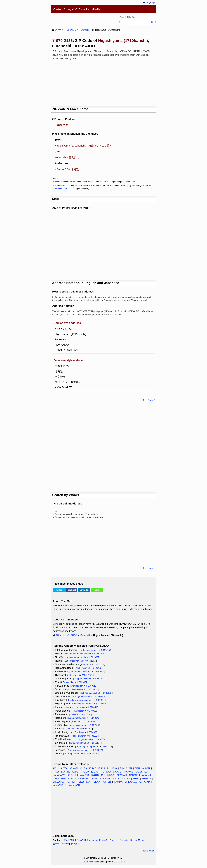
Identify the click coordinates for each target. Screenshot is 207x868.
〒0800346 (94, 718)
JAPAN (58, 30)
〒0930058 (90, 722)
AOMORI (74, 768)
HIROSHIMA (59, 772)
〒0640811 (100, 679)
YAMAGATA (145, 782)
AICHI (56, 768)
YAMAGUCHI (59, 785)
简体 (66, 840)
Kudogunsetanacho (89, 650)
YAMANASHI (74, 785)
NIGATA (65, 779)
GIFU (137, 768)
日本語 (74, 844)
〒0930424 (92, 754)
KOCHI (71, 775)
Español (81, 840)
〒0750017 (91, 686)
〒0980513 (93, 707)
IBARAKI (95, 772)
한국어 (56, 844)
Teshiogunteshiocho (89, 693)
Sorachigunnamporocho (88, 747)
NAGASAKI (146, 775)
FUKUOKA (112, 768)
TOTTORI (107, 782)
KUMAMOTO (83, 775)
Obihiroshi (79, 732)
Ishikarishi (75, 675)
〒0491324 (99, 654)
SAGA (116, 779)
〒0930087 (82, 682)
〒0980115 (101, 700)
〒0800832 (92, 732)
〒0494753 (106, 650)
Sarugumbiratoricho (78, 743)
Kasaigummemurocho (76, 657)
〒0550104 (95, 743)
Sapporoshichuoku (83, 679)
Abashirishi (69, 682)
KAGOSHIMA (141, 772)
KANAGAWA (59, 775)
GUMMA (146, 768)
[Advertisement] (103, 82)
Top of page (148, 400)
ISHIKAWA (107, 772)
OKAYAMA (83, 779)
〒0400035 (92, 711)
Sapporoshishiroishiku (81, 672)
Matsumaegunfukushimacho (78, 654)
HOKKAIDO (70, 30)
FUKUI (102, 768)
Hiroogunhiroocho (84, 739)
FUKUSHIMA (126, 768)
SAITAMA (126, 779)
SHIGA (136, 779)
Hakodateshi (79, 711)
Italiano (65, 844)
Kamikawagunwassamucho (80, 700)
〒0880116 (99, 664)
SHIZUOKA (58, 782)
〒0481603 (95, 725)
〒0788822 (92, 736)
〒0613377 (87, 675)
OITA (74, 779)
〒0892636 (100, 739)
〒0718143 (92, 689)
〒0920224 (98, 750)
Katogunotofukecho (77, 718)
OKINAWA (96, 779)
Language (149, 2)
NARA (56, 779)
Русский (103, 840)
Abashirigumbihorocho (83, 704)
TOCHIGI (70, 782)
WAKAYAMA (131, 782)
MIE (103, 775)
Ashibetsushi (78, 686)
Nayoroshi (81, 707)
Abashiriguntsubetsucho (79, 750)
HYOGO (85, 772)
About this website (91, 862)
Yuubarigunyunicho (74, 661)
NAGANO (134, 775)
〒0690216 (107, 747)
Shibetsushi (73, 729)
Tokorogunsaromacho (74, 754)
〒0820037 (94, 657)
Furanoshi (84, 30)
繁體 (72, 840)
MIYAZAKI (122, 775)
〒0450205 (100, 697)
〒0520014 (85, 714)
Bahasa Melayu (138, 840)
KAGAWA (128, 772)
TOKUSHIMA (84, 782)
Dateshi (74, 714)
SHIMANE (147, 779)
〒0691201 (90, 661)
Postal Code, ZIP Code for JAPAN (77, 9)
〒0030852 (98, 672)
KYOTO (95, 775)
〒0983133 (106, 693)
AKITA (64, 768)
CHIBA (84, 768)
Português (92, 840)
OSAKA (107, 779)
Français (124, 840)
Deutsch (113, 840)
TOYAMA (118, 782)
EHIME (93, 768)
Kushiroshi (86, 664)
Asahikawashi (82, 668)
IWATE (118, 772)
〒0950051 (86, 729)
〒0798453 (96, 668)
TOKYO (96, 782)
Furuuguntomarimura (82, 697)
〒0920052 (101, 704)
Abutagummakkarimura (76, 725)
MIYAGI (111, 775)
